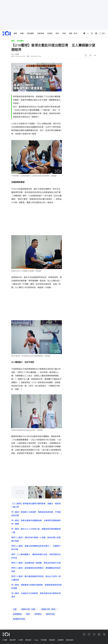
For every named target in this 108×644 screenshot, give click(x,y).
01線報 (5, 640)
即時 (57, 33)
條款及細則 (70, 640)
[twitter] (104, 634)
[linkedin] (99, 634)
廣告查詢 (28, 640)
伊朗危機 (40, 33)
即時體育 (20, 41)
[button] (86, 55)
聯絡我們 (52, 640)
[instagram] (89, 634)
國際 (71, 33)
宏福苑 (50, 33)
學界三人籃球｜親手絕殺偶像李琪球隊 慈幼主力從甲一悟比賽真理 (36, 578)
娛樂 (22, 33)
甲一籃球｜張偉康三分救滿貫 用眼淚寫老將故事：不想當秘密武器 (36, 514)
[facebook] (84, 634)
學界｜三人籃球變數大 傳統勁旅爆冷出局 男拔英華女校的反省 (36, 556)
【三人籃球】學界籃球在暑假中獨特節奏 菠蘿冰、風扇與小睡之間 (36, 505)
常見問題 (44, 640)
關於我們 (13, 640)
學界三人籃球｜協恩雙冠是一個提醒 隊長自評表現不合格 (36, 563)
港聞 (15, 33)
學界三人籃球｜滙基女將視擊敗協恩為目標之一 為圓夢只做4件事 (36, 548)
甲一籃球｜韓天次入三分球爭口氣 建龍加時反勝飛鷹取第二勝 (36, 531)
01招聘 (20, 640)
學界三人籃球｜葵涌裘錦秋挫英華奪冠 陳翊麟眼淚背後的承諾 (36, 570)
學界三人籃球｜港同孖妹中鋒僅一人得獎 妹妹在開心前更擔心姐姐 (36, 539)
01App (36, 640)
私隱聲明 (61, 640)
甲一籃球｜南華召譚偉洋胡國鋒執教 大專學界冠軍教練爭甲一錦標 (36, 522)
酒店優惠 (30, 33)
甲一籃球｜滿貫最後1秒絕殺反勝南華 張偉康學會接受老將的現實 (36, 587)
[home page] (7, 33)
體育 (13, 41)
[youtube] (94, 634)
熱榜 (64, 33)
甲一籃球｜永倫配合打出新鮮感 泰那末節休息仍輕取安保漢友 (36, 595)
